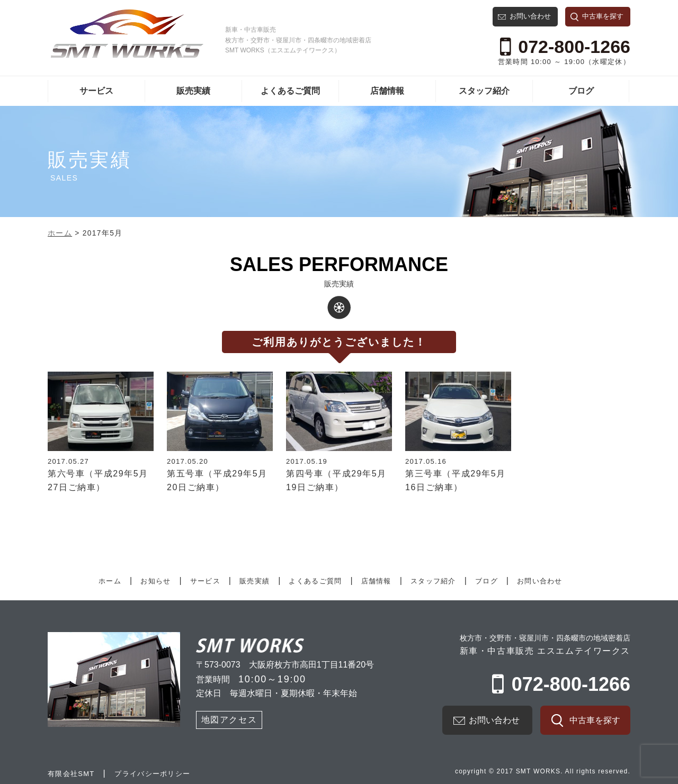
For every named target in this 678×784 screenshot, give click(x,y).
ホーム (110, 581)
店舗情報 (387, 91)
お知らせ (155, 581)
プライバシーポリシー (152, 774)
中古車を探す (603, 16)
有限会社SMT (71, 774)
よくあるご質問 (290, 91)
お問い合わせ (530, 16)
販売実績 (193, 91)
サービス (96, 91)
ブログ (581, 91)
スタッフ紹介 (484, 91)
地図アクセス (229, 720)
